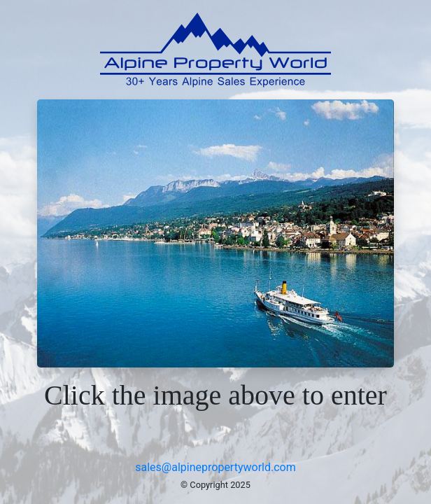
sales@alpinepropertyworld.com (215, 467)
